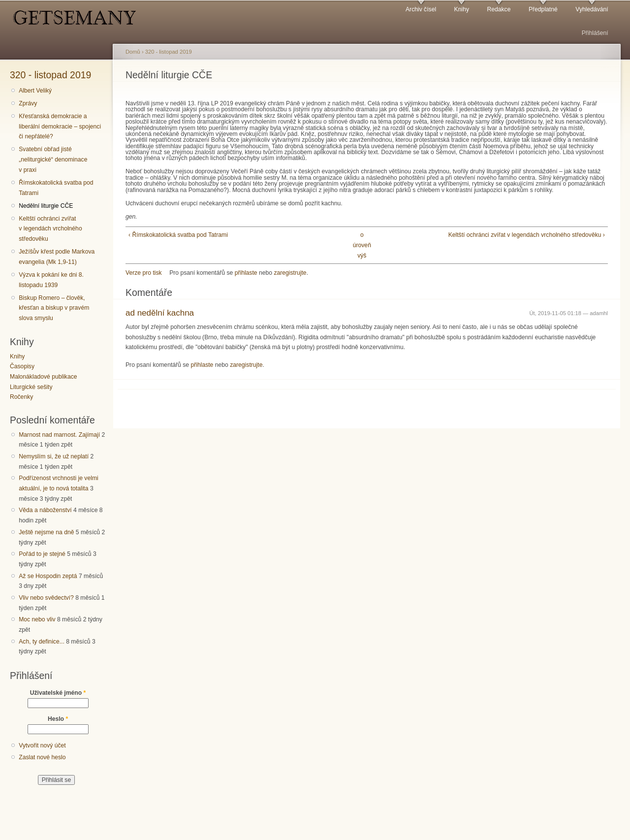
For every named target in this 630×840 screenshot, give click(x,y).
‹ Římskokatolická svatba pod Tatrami (178, 235)
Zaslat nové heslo (42, 757)
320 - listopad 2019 (50, 75)
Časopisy (22, 366)
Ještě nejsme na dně (46, 532)
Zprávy (28, 103)
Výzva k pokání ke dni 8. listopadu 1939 (51, 280)
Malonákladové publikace (44, 377)
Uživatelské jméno (58, 693)
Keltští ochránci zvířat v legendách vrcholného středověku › (527, 235)
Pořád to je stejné (42, 554)
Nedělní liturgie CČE (46, 206)
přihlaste (246, 273)
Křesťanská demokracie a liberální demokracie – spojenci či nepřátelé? (60, 126)
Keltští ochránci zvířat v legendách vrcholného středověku (50, 229)
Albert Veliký (35, 91)
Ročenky (21, 397)
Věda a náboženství (45, 510)
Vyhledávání (592, 9)
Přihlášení (595, 33)
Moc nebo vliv (37, 619)
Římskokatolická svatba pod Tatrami (56, 188)
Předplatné (543, 9)
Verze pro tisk (144, 273)
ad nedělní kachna (160, 313)
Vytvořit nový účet (42, 745)
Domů (133, 52)
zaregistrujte (290, 273)
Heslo (58, 719)
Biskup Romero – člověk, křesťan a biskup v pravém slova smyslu (54, 308)
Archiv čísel (421, 9)
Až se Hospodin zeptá (48, 576)
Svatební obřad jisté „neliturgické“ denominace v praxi (53, 159)
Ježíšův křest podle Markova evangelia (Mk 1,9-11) (57, 257)
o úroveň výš (362, 245)
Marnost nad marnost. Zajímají (59, 435)
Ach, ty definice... (42, 642)
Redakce (499, 9)
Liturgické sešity (31, 387)
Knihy (462, 9)
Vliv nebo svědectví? (46, 598)
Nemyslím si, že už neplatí (54, 456)
